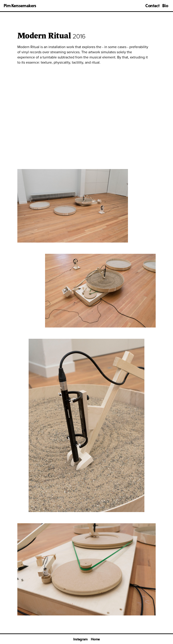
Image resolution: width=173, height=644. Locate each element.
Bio (165, 6)
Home (95, 639)
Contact (152, 6)
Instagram (80, 639)
